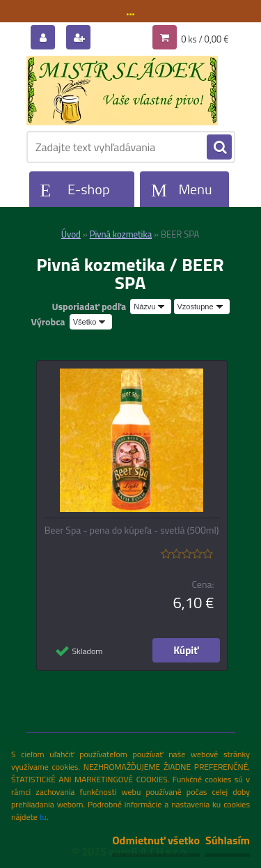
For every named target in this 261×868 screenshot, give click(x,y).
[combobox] (151, 307)
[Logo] (122, 91)
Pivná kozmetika (121, 234)
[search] (219, 148)
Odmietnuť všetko (156, 840)
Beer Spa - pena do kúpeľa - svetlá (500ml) (132, 530)
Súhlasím (228, 840)
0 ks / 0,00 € (205, 39)
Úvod (71, 234)
